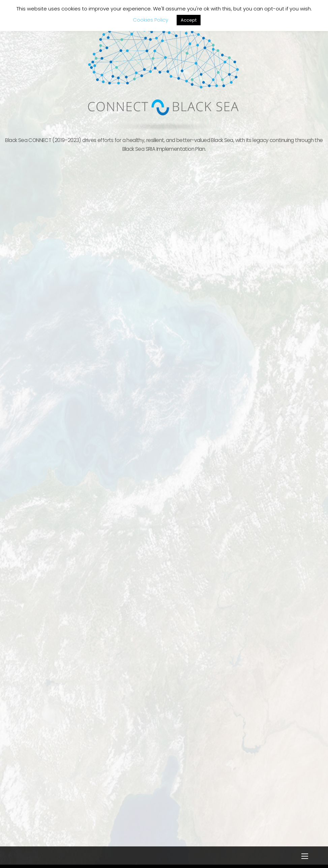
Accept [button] (189, 20)
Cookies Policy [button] (151, 20)
